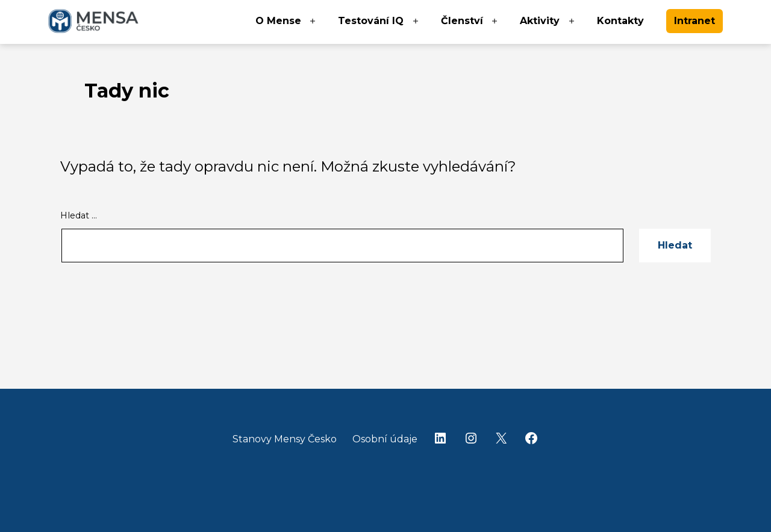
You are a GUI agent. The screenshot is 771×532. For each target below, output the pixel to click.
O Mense (278, 21)
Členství (462, 21)
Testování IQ (371, 21)
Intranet (695, 21)
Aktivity (540, 21)
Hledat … (79, 215)
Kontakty (620, 21)
